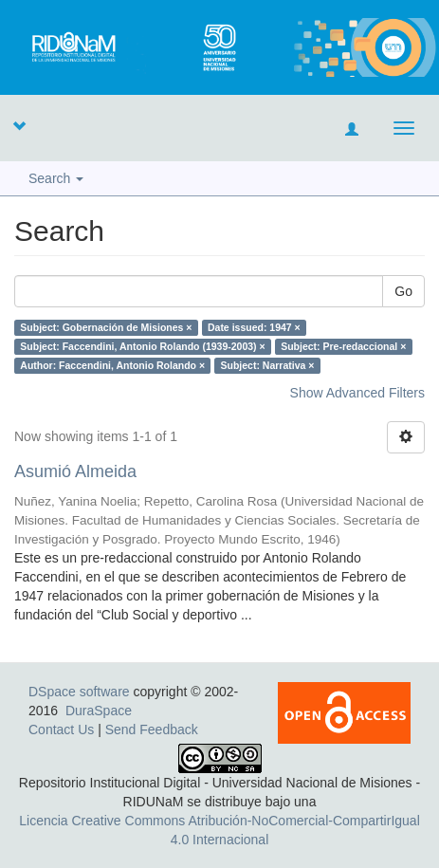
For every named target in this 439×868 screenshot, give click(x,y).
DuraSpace (99, 711)
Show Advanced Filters (357, 393)
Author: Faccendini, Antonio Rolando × (112, 365)
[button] (19, 125)
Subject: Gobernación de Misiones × (106, 327)
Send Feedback (152, 729)
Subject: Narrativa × (268, 365)
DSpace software (79, 692)
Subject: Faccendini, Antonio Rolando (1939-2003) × (142, 346)
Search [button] (56, 178)
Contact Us (61, 729)
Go (403, 291)
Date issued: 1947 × (254, 327)
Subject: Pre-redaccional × (343, 346)
